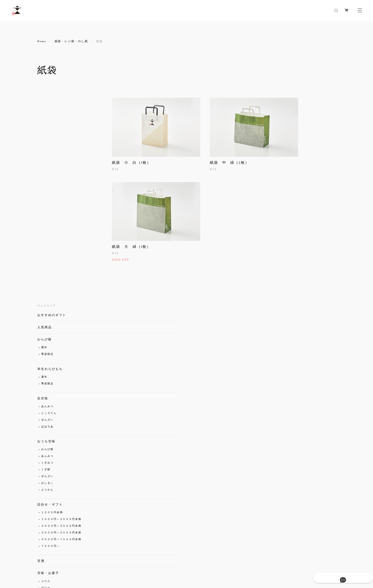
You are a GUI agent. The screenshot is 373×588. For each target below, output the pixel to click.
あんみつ (47, 185)
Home (42, 41)
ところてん (49, 192)
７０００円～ (51, 325)
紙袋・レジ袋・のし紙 (71, 41)
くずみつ (47, 241)
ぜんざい (47, 199)
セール (43, 486)
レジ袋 (46, 464)
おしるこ (47, 262)
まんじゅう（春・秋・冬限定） (63, 380)
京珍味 (43, 401)
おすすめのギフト (52, 94)
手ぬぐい (47, 435)
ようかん (47, 268)
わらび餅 (45, 118)
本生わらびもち (50, 148)
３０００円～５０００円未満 (61, 311)
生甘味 (43, 177)
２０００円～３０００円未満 (61, 305)
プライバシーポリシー (57, 557)
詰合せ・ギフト (50, 283)
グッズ (43, 414)
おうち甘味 (46, 220)
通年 (44, 126)
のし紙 (46, 471)
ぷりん (46, 360)
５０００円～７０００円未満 (61, 318)
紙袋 (44, 458)
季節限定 (47, 133)
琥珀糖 (46, 387)
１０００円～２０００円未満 (61, 298)
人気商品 (45, 106)
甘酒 (41, 340)
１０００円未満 (52, 291)
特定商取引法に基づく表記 (96, 557)
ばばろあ (47, 205)
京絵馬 (46, 422)
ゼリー (46, 366)
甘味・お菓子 (48, 352)
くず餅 (46, 248)
